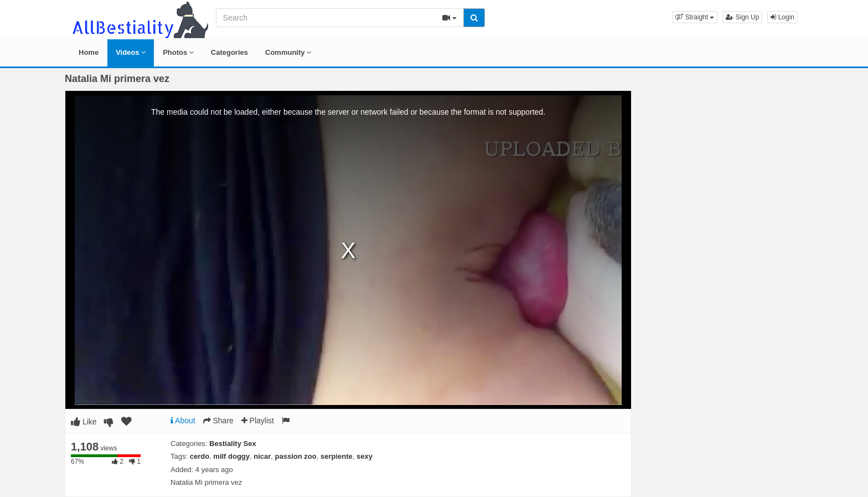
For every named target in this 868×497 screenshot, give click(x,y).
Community (288, 52)
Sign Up (742, 17)
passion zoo (296, 456)
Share (218, 421)
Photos (178, 52)
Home (89, 52)
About (183, 421)
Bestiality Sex (233, 444)
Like (84, 422)
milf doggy (231, 456)
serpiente (337, 456)
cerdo (200, 456)
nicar (262, 456)
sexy (365, 456)
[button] (695, 17)
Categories (229, 52)
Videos (131, 52)
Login (782, 17)
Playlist (258, 421)
